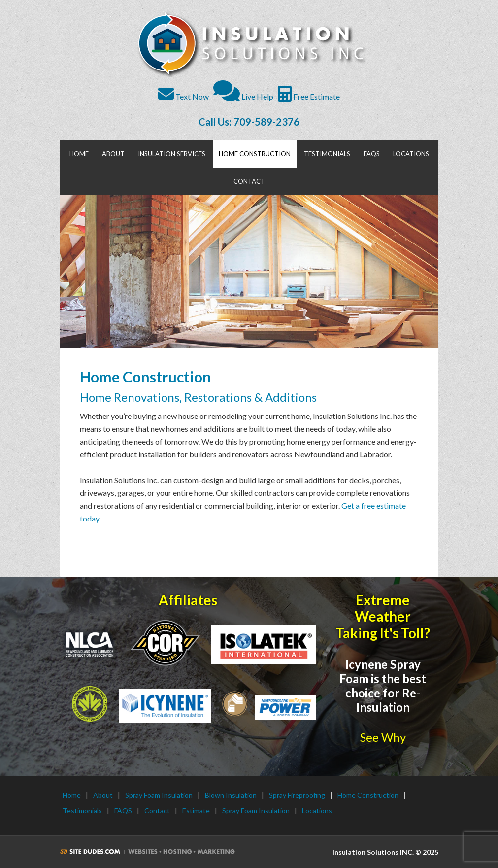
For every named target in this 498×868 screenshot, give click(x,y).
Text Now (183, 96)
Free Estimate (309, 96)
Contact (157, 811)
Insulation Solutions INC (250, 44)
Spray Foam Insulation (159, 795)
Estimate (196, 811)
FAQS (123, 811)
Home (72, 795)
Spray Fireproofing (297, 795)
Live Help (243, 96)
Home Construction (368, 795)
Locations (317, 811)
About (103, 795)
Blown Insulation (231, 795)
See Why (383, 737)
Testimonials (82, 811)
